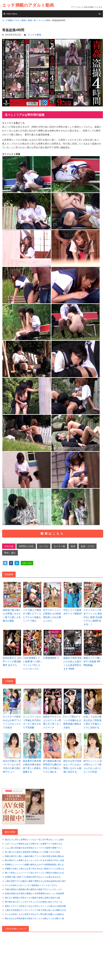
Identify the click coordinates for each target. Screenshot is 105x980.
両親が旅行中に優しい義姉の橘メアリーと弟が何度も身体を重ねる (34, 856)
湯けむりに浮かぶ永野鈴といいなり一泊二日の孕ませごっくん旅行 (34, 840)
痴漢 (73, 546)
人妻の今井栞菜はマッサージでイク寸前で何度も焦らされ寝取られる (35, 910)
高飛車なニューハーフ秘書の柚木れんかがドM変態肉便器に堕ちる (34, 865)
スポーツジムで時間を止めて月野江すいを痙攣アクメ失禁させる (33, 844)
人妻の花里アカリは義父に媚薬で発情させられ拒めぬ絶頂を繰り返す (35, 881)
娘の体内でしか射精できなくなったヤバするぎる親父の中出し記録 (34, 860)
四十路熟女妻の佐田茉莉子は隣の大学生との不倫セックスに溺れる (52, 766)
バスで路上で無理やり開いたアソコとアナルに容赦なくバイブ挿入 (32, 615)
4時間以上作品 (26, 546)
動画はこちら (53, 533)
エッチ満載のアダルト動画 (28, 5)
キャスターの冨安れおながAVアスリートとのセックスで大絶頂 (12, 722)
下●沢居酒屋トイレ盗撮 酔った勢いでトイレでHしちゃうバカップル (32, 663)
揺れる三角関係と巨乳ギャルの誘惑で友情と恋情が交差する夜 (33, 898)
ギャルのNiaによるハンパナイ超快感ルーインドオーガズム (31, 885)
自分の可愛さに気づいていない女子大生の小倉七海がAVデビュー (12, 766)
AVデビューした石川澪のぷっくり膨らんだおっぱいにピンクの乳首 (93, 766)
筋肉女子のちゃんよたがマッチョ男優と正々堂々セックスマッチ (52, 722)
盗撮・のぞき (88, 546)
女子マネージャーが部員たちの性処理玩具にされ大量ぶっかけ (52, 615)
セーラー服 (59, 546)
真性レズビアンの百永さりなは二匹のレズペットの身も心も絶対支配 (35, 906)
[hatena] (17, 563)
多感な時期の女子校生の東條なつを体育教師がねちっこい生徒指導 (34, 893)
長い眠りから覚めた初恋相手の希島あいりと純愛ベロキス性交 (33, 852)
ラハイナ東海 (34, 35)
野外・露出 (10, 553)
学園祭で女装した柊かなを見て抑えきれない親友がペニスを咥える (34, 869)
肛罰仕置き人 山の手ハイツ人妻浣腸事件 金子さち (12, 661)
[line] (27, 563)
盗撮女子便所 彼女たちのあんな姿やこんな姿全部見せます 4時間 (73, 663)
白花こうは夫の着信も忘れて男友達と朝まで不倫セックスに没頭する (92, 722)
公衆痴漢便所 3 (51, 658)
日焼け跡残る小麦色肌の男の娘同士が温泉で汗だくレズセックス (33, 889)
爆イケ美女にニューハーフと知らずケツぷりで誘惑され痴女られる (34, 873)
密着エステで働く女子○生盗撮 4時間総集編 (92, 661)
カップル (44, 546)
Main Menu (12, 14)
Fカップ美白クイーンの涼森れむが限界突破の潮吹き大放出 (72, 722)
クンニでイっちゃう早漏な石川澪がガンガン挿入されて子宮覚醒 (32, 722)
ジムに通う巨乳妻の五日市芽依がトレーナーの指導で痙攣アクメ (33, 848)
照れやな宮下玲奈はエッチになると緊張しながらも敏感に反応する (72, 766)
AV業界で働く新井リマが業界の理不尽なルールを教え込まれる (33, 877)
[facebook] (11, 563)
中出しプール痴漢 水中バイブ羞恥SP (73, 612)
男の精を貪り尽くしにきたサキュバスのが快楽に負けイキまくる (33, 902)
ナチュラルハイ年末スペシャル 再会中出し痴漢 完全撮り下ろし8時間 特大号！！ (93, 617)
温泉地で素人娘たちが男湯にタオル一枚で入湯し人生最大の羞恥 (12, 615)
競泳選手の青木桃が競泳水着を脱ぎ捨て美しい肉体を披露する (32, 766)
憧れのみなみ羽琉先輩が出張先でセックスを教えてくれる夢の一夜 (34, 918)
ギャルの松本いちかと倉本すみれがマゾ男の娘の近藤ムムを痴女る (34, 914)
